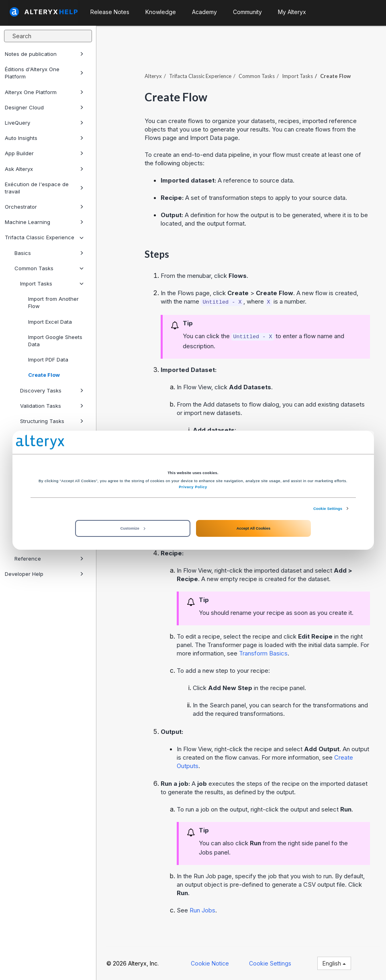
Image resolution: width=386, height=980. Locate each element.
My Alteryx (292, 12)
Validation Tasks (52, 406)
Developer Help (44, 574)
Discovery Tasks (52, 390)
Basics (49, 253)
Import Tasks (52, 284)
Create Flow (44, 375)
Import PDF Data (48, 360)
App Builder (44, 153)
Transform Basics (263, 653)
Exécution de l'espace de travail (44, 188)
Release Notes (110, 12)
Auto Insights (44, 138)
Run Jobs (202, 910)
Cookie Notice (210, 963)
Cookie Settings (328, 508)
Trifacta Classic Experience (44, 237)
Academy (204, 12)
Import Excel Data (50, 322)
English (334, 963)
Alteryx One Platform (44, 92)
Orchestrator (44, 207)
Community (247, 12)
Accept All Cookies (253, 528)
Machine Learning (44, 222)
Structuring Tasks (52, 421)
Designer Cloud (44, 107)
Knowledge (161, 12)
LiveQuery (44, 123)
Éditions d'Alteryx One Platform (44, 73)
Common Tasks (49, 268)
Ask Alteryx (44, 169)
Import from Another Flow (53, 302)
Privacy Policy (193, 487)
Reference (49, 559)
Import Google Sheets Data (55, 341)
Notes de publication (44, 54)
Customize (133, 528)
